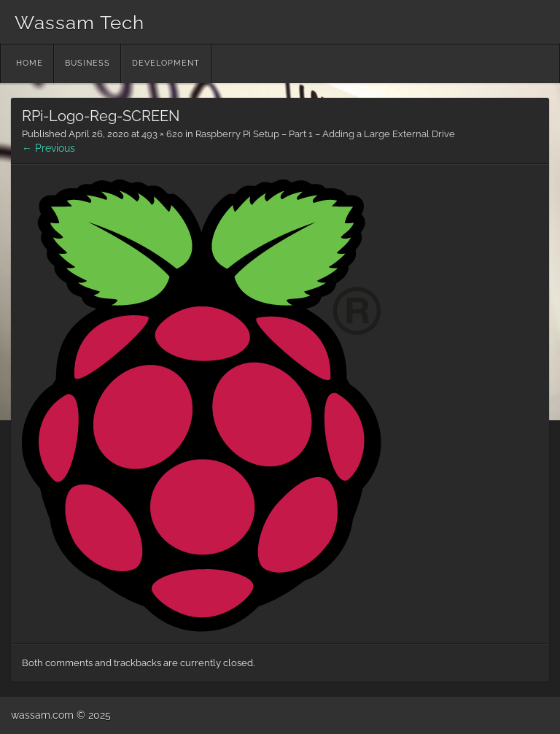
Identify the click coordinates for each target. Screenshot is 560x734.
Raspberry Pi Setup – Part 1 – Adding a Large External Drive (325, 134)
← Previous (48, 148)
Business (87, 63)
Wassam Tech (79, 23)
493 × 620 (162, 134)
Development (166, 63)
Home (30, 63)
